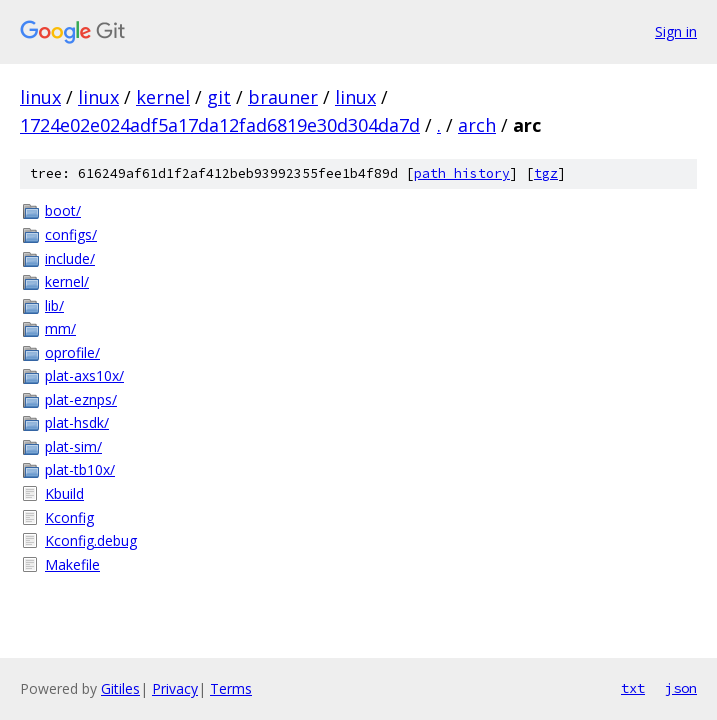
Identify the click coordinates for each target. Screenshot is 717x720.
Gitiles (120, 688)
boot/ (63, 210)
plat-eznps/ (81, 399)
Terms (231, 688)
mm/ (60, 328)
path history (462, 173)
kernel (163, 97)
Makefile (72, 564)
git (219, 97)
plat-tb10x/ (80, 469)
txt (633, 688)
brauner (283, 97)
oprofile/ (72, 352)
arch (477, 125)
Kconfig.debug (91, 540)
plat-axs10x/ (84, 375)
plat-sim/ (73, 446)
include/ (70, 258)
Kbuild (64, 493)
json (681, 688)
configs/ (71, 234)
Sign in (676, 31)
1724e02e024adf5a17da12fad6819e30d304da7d (220, 125)
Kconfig (69, 517)
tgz (546, 173)
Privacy (175, 688)
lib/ (54, 305)
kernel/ (67, 281)
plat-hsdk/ (77, 422)
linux (40, 97)
